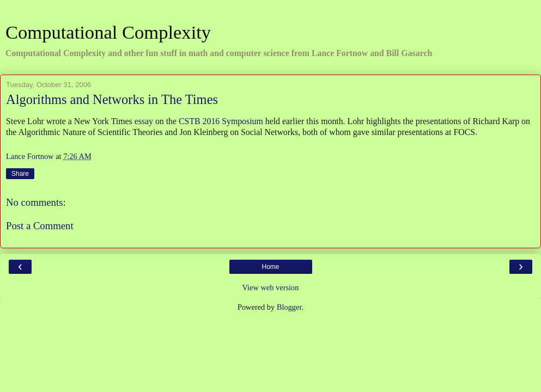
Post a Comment (40, 226)
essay (144, 121)
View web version (271, 287)
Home (270, 267)
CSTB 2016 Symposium (221, 121)
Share (20, 174)
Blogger (289, 307)
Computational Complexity (108, 32)
